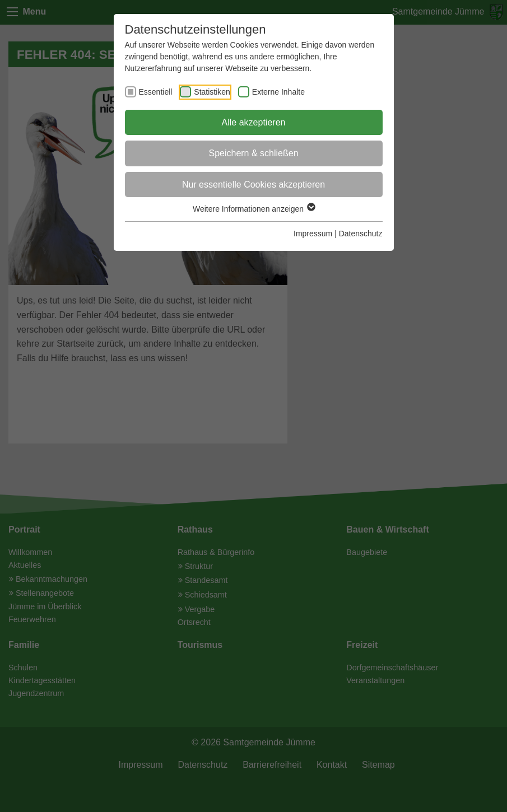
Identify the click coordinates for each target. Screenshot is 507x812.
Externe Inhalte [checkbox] (278, 92)
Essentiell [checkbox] (156, 92)
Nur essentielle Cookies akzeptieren (253, 185)
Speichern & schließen (253, 153)
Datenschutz (361, 234)
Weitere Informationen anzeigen (253, 209)
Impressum (313, 234)
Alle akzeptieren (254, 122)
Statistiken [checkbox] (212, 92)
